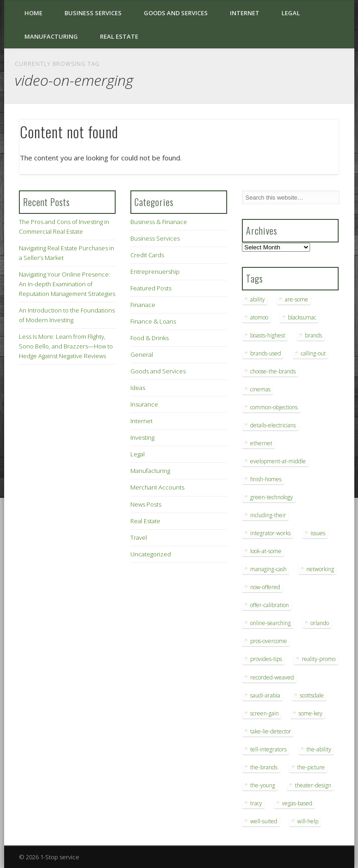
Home (33, 13)
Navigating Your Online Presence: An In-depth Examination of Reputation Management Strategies (67, 284)
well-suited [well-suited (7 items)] (264, 821)
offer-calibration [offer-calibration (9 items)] (270, 605)
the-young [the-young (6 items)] (263, 785)
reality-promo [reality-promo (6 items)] (319, 659)
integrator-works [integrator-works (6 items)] (270, 533)
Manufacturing (51, 36)
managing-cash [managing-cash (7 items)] (268, 569)
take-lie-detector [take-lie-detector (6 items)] (271, 731)
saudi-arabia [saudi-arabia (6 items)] (265, 695)
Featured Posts (151, 288)
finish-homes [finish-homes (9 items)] (266, 479)
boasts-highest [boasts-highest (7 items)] (268, 335)
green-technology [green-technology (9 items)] (272, 497)
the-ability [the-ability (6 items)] (319, 749)
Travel (139, 537)
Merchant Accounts (157, 487)
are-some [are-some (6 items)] (296, 299)
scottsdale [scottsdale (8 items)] (312, 695)
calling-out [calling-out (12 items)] (313, 353)
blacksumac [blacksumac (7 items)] (302, 317)
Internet (245, 13)
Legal (291, 13)
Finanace (143, 305)
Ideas (138, 388)
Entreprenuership (155, 272)
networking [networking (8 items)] (320, 569)
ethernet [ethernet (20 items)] (261, 443)
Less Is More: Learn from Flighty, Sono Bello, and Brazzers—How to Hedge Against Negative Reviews (66, 346)
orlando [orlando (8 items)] (320, 623)
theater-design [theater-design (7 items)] (313, 785)
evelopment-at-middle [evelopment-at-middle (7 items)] (278, 461)
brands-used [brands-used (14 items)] (266, 353)
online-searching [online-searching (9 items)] (270, 623)
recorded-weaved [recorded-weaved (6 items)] (272, 677)
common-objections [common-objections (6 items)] (274, 407)
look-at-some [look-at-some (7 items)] (266, 551)
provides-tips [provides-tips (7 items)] (266, 659)
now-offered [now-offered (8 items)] (265, 587)
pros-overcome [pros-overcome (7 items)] (269, 641)
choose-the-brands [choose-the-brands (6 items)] (273, 371)
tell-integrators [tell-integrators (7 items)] (268, 749)
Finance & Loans (153, 321)
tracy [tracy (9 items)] (256, 803)
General (142, 354)
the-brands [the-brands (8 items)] (264, 767)
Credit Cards (147, 255)
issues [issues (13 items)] (318, 533)
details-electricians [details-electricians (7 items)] (273, 425)
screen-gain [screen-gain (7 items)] (264, 713)
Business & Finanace (159, 222)
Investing (142, 437)
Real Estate (119, 36)
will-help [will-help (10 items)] (308, 821)
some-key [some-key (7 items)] (311, 713)
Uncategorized (151, 554)
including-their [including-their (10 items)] (268, 515)
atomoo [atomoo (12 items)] (259, 317)
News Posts (146, 504)
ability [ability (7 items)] (258, 299)
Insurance (144, 404)
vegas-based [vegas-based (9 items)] (297, 803)
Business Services (93, 13)
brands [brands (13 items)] (314, 335)
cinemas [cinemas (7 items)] (260, 389)
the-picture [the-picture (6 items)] (311, 767)
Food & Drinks (150, 338)
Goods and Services (176, 13)
